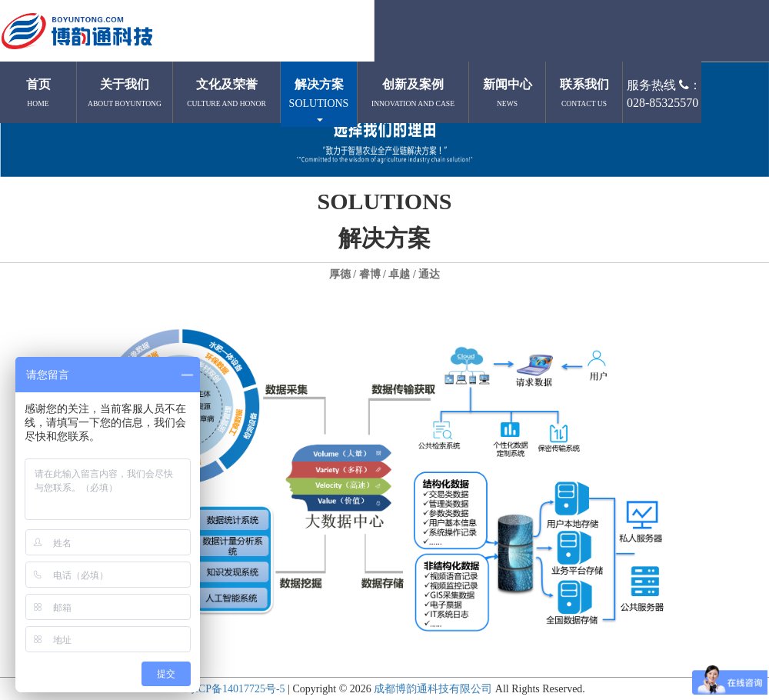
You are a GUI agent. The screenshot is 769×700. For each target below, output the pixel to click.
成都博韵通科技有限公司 (433, 689)
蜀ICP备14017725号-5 (234, 689)
